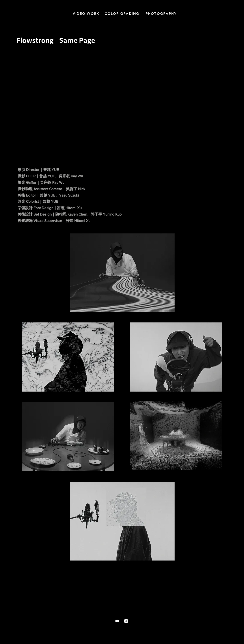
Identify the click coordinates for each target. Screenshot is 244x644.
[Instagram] (126, 621)
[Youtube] (117, 621)
